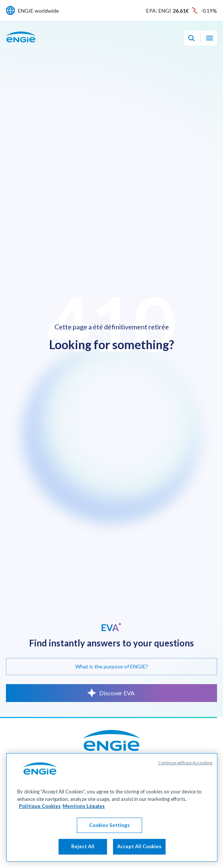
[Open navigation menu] (210, 38)
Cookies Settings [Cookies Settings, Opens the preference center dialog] (109, 844)
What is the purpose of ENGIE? (112, 666)
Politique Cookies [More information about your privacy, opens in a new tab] (40, 825)
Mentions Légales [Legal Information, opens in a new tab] (84, 825)
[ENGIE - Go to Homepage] (21, 45)
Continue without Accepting (185, 782)
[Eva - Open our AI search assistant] (191, 38)
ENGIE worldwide (38, 11)
